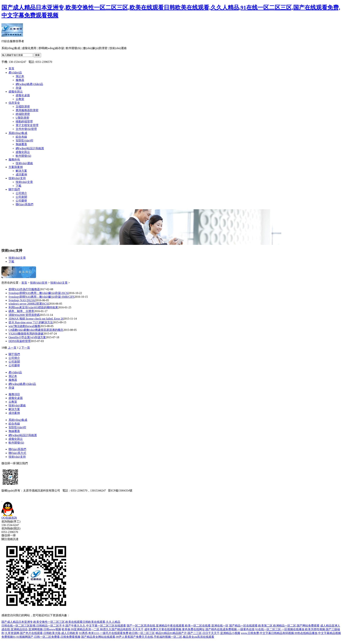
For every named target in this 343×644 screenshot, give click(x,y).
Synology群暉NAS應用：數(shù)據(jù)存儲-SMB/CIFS (42, 297)
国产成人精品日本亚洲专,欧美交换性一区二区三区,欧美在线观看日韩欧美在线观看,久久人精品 (61, 622)
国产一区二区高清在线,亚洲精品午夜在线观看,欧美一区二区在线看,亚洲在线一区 (178, 626)
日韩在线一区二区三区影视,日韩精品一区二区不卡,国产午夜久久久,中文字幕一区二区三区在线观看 (64, 626)
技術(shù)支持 (39, 283)
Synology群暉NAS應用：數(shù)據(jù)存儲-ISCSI (39, 293)
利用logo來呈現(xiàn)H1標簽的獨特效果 (33, 307)
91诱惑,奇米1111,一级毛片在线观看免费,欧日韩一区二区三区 (117, 633)
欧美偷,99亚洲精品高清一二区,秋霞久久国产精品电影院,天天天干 (103, 629)
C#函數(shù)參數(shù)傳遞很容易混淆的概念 (36, 330)
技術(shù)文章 (59, 283)
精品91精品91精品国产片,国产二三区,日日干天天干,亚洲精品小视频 (198, 633)
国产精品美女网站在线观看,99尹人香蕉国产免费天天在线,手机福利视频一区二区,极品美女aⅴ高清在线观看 (148, 637)
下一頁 (26, 348)
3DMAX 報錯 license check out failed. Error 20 (36, 319)
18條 (4, 348)
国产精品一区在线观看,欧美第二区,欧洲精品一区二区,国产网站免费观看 (274, 626)
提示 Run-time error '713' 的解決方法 (31, 322)
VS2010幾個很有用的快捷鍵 (26, 334)
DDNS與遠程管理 (20, 341)
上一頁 (12, 348)
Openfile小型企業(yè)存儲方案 (27, 337)
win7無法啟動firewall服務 (24, 326)
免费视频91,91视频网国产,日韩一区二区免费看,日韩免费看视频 (41, 637)
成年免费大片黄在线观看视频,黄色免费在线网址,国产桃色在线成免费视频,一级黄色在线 (199, 629)
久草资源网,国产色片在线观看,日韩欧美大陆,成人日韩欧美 (42, 633)
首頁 (24, 283)
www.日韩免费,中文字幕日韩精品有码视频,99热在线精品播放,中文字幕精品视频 (291, 633)
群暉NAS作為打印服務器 (24, 289)
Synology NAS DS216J (22, 300)
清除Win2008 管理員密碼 (24, 315)
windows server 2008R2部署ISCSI (29, 304)
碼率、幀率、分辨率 (21, 311)
